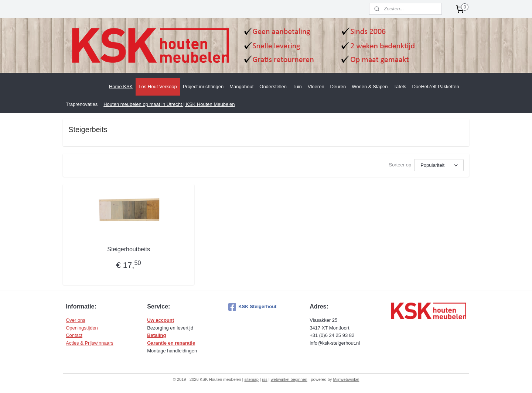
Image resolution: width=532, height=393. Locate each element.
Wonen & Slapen (370, 87)
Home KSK (121, 87)
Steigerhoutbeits (129, 249)
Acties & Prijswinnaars (90, 343)
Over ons (76, 320)
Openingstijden (82, 328)
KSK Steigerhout (252, 307)
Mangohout (241, 87)
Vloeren (316, 87)
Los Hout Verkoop (158, 87)
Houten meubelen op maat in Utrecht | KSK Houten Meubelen (169, 104)
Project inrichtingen (203, 87)
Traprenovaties (82, 104)
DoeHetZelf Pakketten (436, 87)
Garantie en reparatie (171, 343)
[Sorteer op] (439, 165)
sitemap (251, 379)
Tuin (297, 87)
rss (265, 379)
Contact (74, 335)
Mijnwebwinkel (346, 379)
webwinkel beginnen (289, 379)
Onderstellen (273, 87)
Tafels (400, 87)
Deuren (338, 87)
